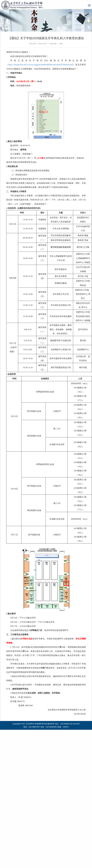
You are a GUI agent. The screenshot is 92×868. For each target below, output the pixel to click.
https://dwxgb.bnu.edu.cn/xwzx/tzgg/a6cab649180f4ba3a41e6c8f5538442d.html (41, 65)
